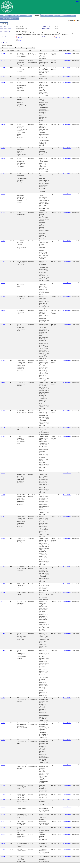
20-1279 (3, 61)
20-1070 (3, 800)
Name (19, 51)
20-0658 (3, 361)
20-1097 (3, 856)
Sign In (78, 1)
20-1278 (3, 68)
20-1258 (3, 650)
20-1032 (3, 849)
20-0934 (3, 794)
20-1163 (3, 124)
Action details (67, 53)
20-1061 (3, 82)
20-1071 (3, 807)
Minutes (58, 37)
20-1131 (3, 148)
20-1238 (3, 633)
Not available (59, 40)
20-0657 (3, 324)
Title (41, 51)
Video (20, 40)
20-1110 (3, 98)
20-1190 (3, 723)
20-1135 (3, 213)
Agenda (20, 37)
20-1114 (3, 822)
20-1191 (3, 843)
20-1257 (3, 53)
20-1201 (3, 428)
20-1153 (3, 174)
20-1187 (3, 740)
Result (60, 51)
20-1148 (3, 77)
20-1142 (3, 834)
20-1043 (3, 283)
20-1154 (3, 194)
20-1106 (3, 814)
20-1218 (3, 602)
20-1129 (3, 241)
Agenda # (13, 51)
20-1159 (3, 698)
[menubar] (17, 48)
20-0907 (3, 785)
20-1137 (3, 827)
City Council (20, 26)
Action (52, 51)
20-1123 (3, 411)
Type (30, 51)
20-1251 (3, 765)
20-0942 (3, 382)
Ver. (8, 51)
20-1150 (3, 158)
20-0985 (3, 584)
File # (2, 51)
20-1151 (3, 261)
